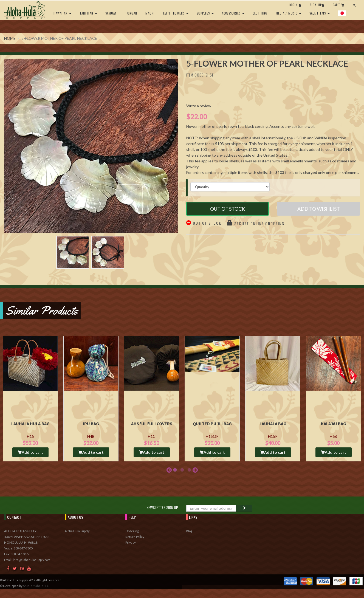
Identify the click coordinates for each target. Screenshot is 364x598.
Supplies (205, 13)
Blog (189, 531)
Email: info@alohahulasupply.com (27, 560)
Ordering (132, 531)
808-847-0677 (20, 554)
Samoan (111, 13)
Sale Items (320, 13)
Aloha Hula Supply (77, 531)
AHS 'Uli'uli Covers (152, 424)
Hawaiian (62, 13)
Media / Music (288, 13)
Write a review (199, 106)
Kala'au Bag (334, 424)
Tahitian (88, 13)
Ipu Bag (91, 424)
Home (10, 38)
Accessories (233, 13)
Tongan (131, 13)
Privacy (131, 542)
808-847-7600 (23, 548)
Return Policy (135, 537)
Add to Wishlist (319, 209)
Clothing (260, 13)
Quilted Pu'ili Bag (212, 424)
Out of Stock (228, 209)
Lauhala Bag (273, 424)
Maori (150, 13)
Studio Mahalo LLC (36, 586)
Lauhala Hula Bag (30, 424)
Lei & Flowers (176, 13)
